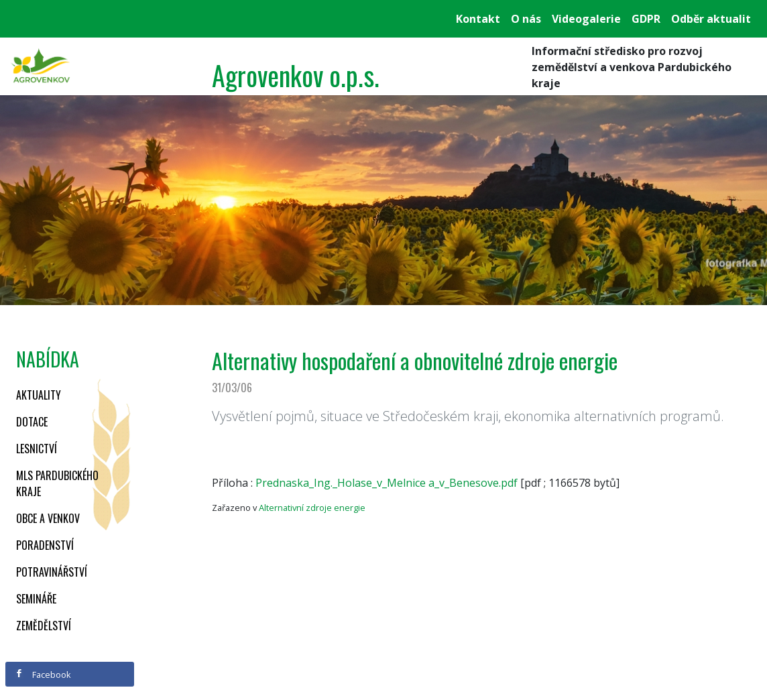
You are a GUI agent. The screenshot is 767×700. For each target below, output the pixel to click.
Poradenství (45, 545)
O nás (526, 19)
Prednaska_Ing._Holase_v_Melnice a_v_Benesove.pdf (387, 483)
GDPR (646, 19)
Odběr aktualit (711, 19)
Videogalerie (586, 19)
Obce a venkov (48, 518)
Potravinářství (52, 572)
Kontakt (478, 19)
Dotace (32, 422)
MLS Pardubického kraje (57, 483)
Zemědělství (44, 626)
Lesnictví (37, 449)
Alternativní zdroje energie (312, 508)
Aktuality (39, 395)
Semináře (36, 599)
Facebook (43, 675)
